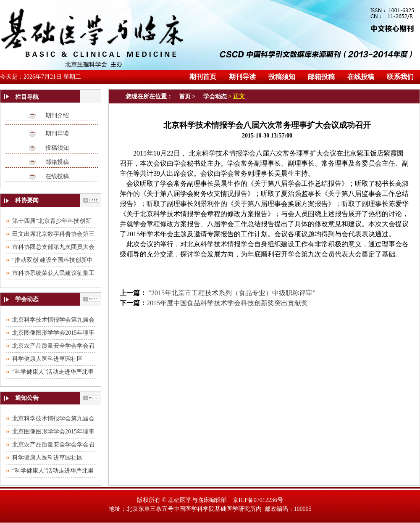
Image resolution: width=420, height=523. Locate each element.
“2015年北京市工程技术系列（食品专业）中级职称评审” (231, 293)
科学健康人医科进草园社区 (47, 359)
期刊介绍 (57, 115)
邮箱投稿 (57, 162)
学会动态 (215, 96)
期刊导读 (57, 133)
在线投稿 (57, 176)
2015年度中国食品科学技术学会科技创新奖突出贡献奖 (227, 303)
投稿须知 (57, 148)
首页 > (188, 96)
